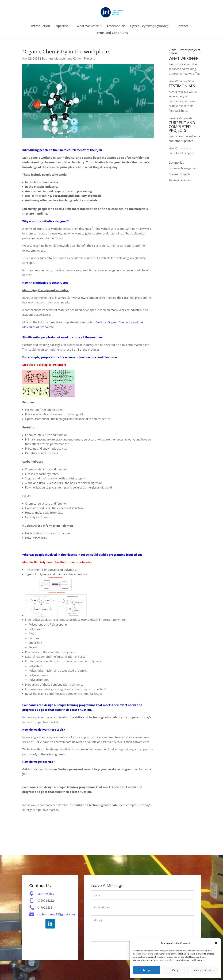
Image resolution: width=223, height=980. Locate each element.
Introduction (41, 26)
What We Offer (88, 26)
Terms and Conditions (111, 33)
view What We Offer (182, 81)
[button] (216, 943)
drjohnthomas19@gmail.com (56, 914)
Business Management (57, 58)
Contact (182, 26)
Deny (175, 970)
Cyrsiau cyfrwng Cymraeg (149, 26)
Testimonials (116, 26)
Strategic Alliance (180, 180)
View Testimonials (180, 118)
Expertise (61, 26)
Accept (147, 970)
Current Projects (84, 58)
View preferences (204, 970)
